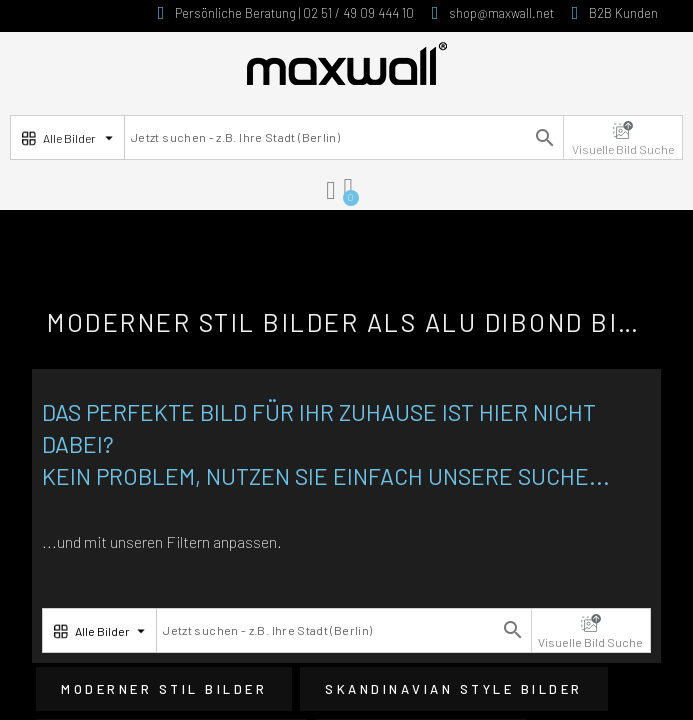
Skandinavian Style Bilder (454, 689)
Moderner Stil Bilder (164, 689)
